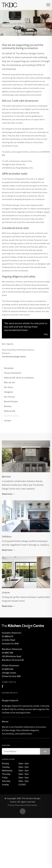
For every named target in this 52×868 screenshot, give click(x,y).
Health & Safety (11, 416)
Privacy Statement (13, 373)
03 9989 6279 (7, 636)
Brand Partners (11, 401)
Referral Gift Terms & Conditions (19, 378)
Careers (8, 421)
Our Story (8, 387)
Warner (5, 722)
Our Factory (9, 397)
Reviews (8, 406)
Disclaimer (9, 368)
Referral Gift (9, 411)
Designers (9, 392)
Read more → (9, 494)
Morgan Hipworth (10, 700)
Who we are (9, 382)
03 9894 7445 (7, 653)
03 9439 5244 (7, 669)
